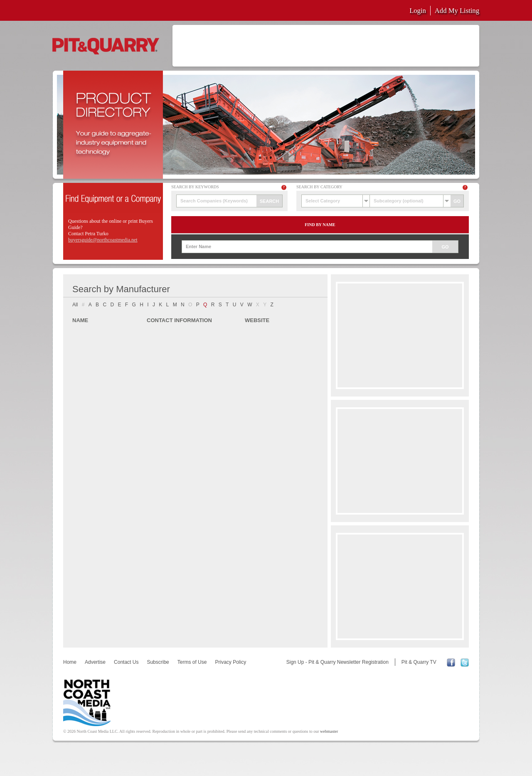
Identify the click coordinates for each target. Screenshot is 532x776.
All (75, 305)
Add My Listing (457, 11)
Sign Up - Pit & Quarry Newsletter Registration (337, 662)
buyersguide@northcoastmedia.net (103, 240)
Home (70, 662)
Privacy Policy (230, 662)
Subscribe (158, 662)
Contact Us (126, 662)
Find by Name (320, 225)
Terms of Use (192, 662)
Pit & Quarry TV (419, 662)
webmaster (329, 731)
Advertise (95, 662)
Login (418, 11)
